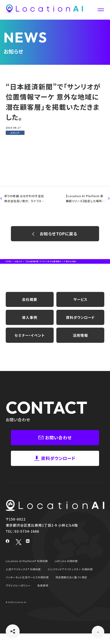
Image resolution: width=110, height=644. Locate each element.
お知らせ (19, 263)
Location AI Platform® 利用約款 (29, 572)
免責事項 (47, 596)
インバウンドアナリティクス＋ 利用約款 (78, 580)
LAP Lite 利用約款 (73, 572)
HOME (9, 263)
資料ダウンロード (80, 322)
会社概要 (30, 302)
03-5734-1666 (27, 542)
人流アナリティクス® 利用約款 (26, 580)
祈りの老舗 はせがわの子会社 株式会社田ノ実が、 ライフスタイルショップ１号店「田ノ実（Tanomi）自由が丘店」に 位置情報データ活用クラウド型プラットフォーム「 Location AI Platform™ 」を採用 (24, 199)
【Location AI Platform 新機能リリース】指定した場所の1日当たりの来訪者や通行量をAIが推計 (86, 199)
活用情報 (80, 341)
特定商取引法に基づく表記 (80, 588)
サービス (80, 302)
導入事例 (30, 322)
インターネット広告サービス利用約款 (30, 588)
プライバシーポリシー (20, 596)
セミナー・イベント (30, 341)
